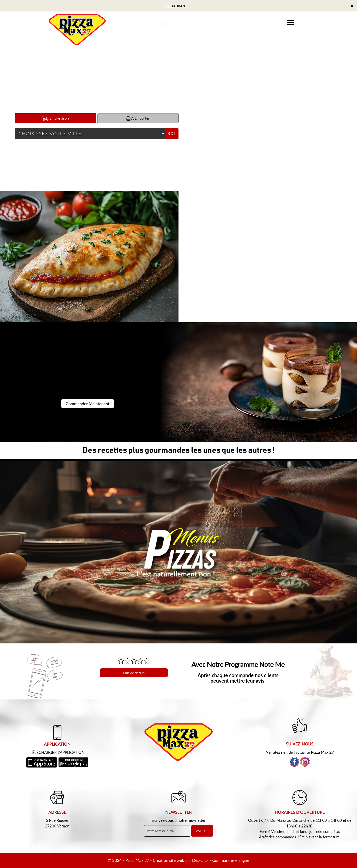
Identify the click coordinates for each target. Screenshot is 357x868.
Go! (172, 133)
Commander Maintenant (88, 404)
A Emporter (138, 118)
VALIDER (202, 831)
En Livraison (55, 118)
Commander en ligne (231, 860)
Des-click (200, 860)
